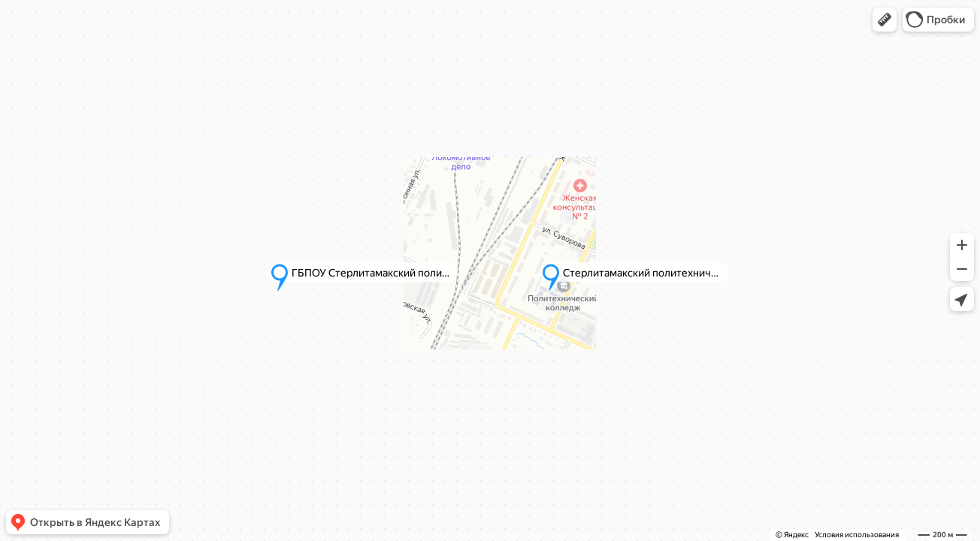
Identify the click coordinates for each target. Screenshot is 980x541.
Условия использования (857, 535)
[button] (885, 20)
